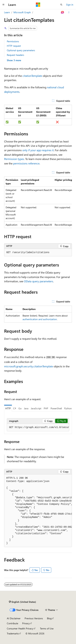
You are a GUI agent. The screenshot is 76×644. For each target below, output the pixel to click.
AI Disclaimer (14, 618)
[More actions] (69, 12)
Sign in (70, 5)
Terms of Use (47, 628)
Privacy (26, 623)
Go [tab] (20, 408)
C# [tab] (15, 408)
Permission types (14, 159)
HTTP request (14, 46)
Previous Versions (34, 618)
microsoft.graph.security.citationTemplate (29, 366)
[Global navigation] (3, 5)
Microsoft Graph (22, 12)
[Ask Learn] (63, 12)
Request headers (15, 55)
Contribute (12, 623)
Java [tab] (26, 408)
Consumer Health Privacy (20, 628)
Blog (49, 618)
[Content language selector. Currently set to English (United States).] (22, 602)
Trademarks (13, 633)
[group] (38, 202)
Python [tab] (68, 408)
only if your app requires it (38, 150)
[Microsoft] (38, 5)
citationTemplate (32, 76)
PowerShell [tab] (56, 408)
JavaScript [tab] (36, 408)
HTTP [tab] (8, 408)
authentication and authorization (40, 319)
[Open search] (61, 5)
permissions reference (26, 163)
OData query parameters (39, 281)
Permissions (13, 41)
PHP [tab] (46, 408)
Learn (7, 12)
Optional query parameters (21, 50)
